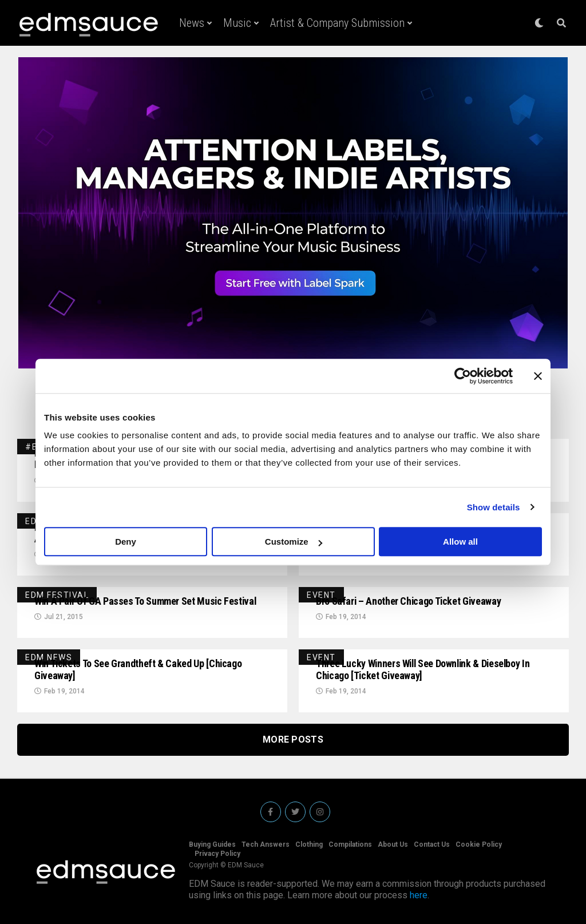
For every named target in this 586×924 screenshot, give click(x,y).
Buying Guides (212, 844)
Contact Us (432, 844)
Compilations (350, 844)
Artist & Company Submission (337, 23)
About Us (393, 844)
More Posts (293, 739)
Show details (494, 507)
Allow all (460, 542)
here (419, 895)
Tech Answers (266, 844)
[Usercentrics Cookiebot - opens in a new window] (463, 376)
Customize (294, 542)
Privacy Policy (217, 854)
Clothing (309, 844)
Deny (126, 542)
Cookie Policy (479, 844)
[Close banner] (538, 376)
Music (237, 23)
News (192, 23)
